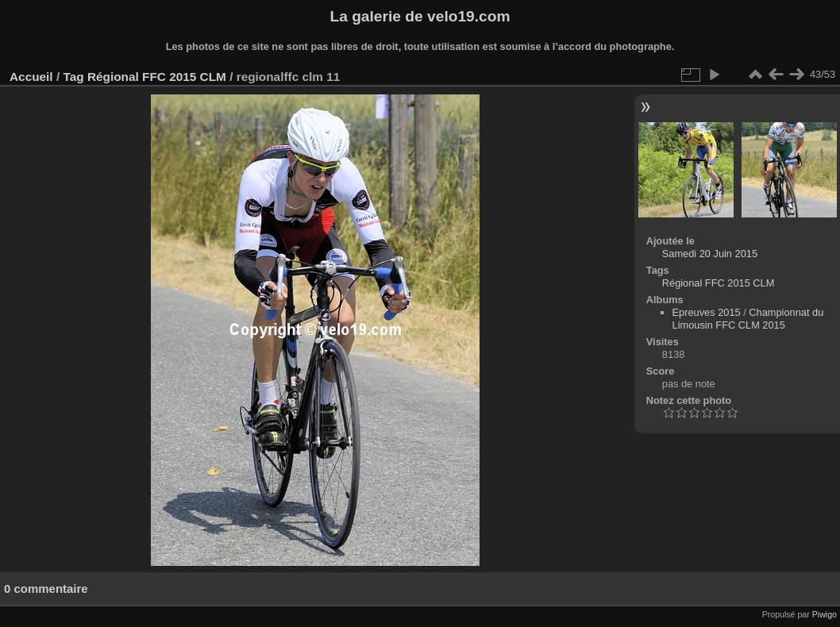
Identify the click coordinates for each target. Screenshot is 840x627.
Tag (73, 77)
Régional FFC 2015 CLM (157, 77)
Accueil (31, 77)
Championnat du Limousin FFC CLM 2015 (748, 319)
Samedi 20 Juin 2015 (710, 254)
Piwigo (825, 614)
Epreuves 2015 (707, 312)
